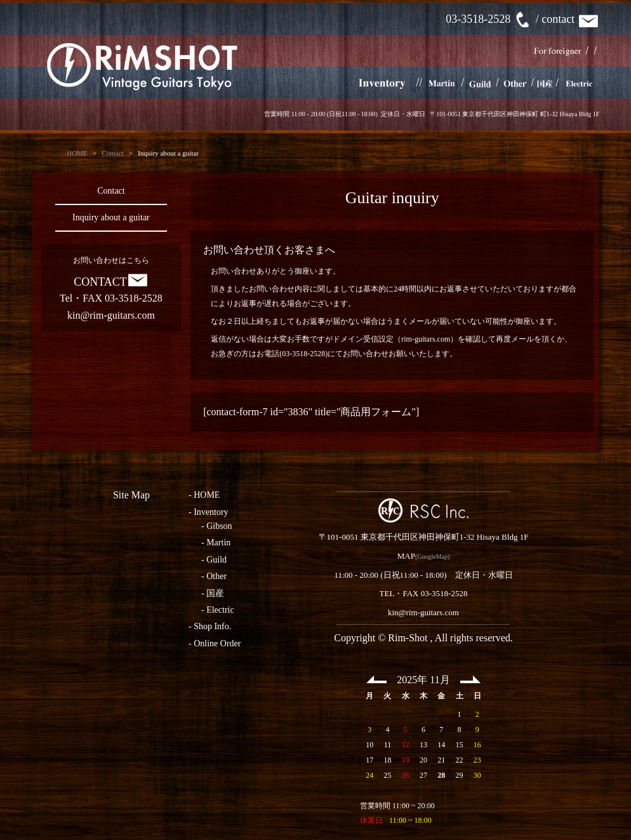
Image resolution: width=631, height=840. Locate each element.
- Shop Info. (210, 626)
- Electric (218, 610)
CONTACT (111, 282)
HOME (77, 153)
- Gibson (217, 526)
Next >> (470, 679)
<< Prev (376, 679)
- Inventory (209, 512)
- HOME (204, 495)
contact (570, 19)
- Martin (216, 543)
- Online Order (215, 643)
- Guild (214, 560)
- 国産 (213, 593)
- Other (214, 576)
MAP (406, 556)
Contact (112, 153)
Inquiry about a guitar (111, 217)
